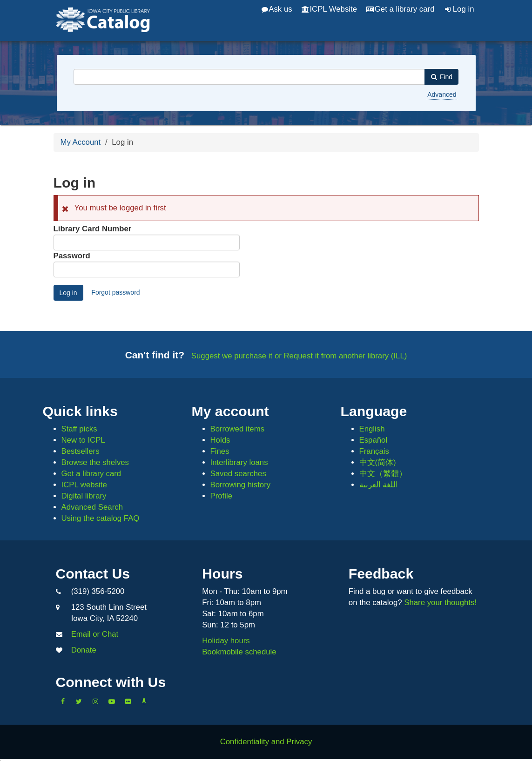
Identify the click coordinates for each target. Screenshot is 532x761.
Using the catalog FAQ (101, 518)
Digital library (84, 496)
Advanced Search (92, 507)
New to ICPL (83, 440)
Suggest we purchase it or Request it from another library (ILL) (299, 356)
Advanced (442, 94)
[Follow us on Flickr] (128, 701)
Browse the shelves (95, 462)
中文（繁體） (383, 474)
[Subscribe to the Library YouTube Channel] (112, 701)
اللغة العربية (379, 485)
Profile (222, 496)
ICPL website (84, 485)
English (372, 429)
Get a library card (400, 9)
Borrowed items (238, 429)
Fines (220, 451)
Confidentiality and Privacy (266, 742)
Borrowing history (241, 485)
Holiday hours (226, 641)
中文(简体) (378, 462)
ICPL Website (329, 9)
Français (374, 451)
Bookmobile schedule (239, 652)
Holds (220, 440)
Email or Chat (95, 634)
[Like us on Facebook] (63, 701)
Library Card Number (93, 229)
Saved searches (238, 474)
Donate (84, 650)
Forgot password (115, 292)
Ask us (277, 9)
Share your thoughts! (440, 603)
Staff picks (79, 429)
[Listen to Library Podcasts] (144, 701)
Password (72, 256)
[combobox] (249, 77)
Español (374, 440)
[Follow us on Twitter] (79, 701)
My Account (81, 142)
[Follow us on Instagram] (95, 701)
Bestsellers (81, 451)
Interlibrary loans (239, 462)
